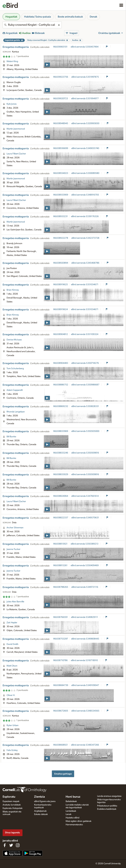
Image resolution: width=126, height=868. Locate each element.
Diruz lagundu (12, 833)
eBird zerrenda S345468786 (86, 263)
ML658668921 (61, 745)
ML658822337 (61, 518)
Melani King (12, 61)
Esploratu (9, 797)
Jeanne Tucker (13, 549)
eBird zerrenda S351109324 (85, 334)
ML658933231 (61, 216)
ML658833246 (61, 453)
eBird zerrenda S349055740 (85, 148)
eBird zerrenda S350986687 (86, 385)
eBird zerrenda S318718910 (85, 660)
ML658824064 (61, 496)
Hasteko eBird (72, 818)
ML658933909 (61, 195)
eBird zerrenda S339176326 (85, 216)
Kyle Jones (12, 104)
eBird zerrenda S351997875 (85, 77)
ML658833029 (61, 474)
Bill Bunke (11, 437)
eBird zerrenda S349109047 (85, 685)
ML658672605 (61, 711)
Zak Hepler (12, 623)
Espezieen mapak (11, 801)
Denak (93, 17)
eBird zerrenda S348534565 (86, 711)
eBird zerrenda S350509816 (85, 453)
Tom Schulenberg (15, 369)
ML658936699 (61, 148)
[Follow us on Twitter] (11, 845)
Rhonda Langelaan (16, 412)
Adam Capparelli (15, 390)
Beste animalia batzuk (70, 17)
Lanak (68, 814)
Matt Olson (12, 666)
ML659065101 (60, 47)
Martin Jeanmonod (16, 129)
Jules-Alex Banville (15, 602)
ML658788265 (61, 587)
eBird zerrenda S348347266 (85, 745)
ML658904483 (61, 363)
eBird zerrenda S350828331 (85, 406)
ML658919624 (61, 309)
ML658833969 (61, 431)
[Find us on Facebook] (5, 845)
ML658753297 (61, 639)
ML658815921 (60, 544)
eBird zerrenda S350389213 (85, 544)
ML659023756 (61, 77)
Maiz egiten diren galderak (79, 821)
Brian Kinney (13, 290)
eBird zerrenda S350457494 (85, 47)
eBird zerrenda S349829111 (85, 617)
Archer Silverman (15, 528)
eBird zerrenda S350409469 (85, 565)
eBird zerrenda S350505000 (86, 431)
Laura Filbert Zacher (16, 154)
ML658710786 (60, 660)
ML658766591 (61, 617)
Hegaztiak (11, 17)
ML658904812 (61, 334)
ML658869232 (61, 406)
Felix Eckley (12, 750)
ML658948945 (61, 123)
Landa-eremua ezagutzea (109, 796)
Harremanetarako (74, 825)
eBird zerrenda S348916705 (85, 195)
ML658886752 (61, 385)
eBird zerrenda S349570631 (85, 518)
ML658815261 (60, 565)
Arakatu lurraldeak (12, 805)
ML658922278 (61, 238)
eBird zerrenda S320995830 (86, 123)
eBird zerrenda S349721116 (85, 587)
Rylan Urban (13, 725)
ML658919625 (61, 285)
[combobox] (32, 25)
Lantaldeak (71, 811)
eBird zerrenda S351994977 (85, 99)
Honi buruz (73, 797)
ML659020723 (61, 99)
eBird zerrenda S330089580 (86, 173)
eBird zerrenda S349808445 (85, 639)
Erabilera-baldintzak (107, 809)
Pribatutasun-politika (107, 806)
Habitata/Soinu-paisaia (37, 17)
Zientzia (39, 797)
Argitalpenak (40, 811)
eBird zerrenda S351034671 (85, 285)
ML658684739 (61, 685)
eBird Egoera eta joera (45, 801)
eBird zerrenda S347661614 (85, 496)
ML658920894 (61, 263)
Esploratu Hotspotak (13, 808)
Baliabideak (71, 801)
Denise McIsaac (14, 340)
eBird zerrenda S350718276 (85, 363)
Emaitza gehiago (63, 774)
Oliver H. (11, 695)
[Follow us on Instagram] (18, 845)
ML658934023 (61, 173)
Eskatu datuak (41, 814)
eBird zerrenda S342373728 (86, 238)
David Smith (12, 644)
